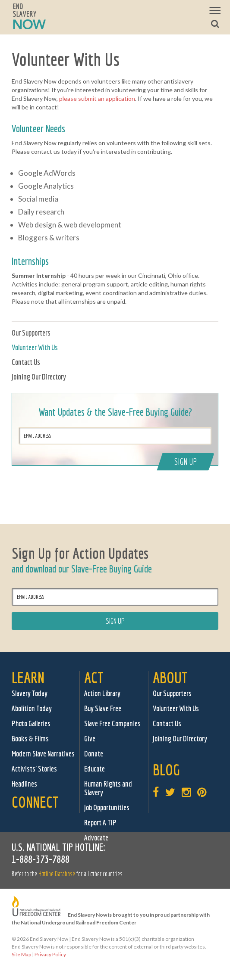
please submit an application (97, 98)
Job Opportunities (107, 807)
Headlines (24, 784)
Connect (35, 802)
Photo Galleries (31, 723)
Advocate (96, 838)
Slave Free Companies (112, 723)
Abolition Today (32, 708)
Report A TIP (100, 823)
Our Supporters (31, 333)
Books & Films (30, 739)
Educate (95, 769)
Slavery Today (30, 693)
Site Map (21, 954)
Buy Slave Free (103, 708)
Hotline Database (57, 874)
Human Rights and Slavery (108, 788)
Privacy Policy (50, 954)
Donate (94, 754)
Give (90, 739)
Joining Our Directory (39, 377)
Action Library (102, 693)
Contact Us (26, 362)
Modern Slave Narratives (43, 754)
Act (94, 677)
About (170, 677)
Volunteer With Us (35, 347)
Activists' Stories (34, 769)
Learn (28, 677)
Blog (166, 770)
